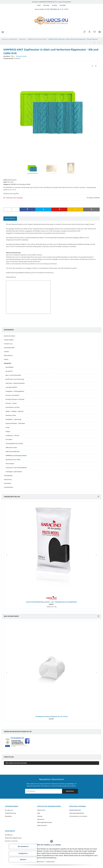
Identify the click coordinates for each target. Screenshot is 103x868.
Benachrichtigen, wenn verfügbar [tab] (44, 219)
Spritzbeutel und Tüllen (13, 460)
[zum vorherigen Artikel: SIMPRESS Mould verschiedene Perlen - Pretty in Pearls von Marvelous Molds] (94, 43)
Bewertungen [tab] (24, 219)
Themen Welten (9, 340)
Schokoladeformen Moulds (14, 444)
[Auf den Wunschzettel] (96, 66)
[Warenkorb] (100, 32)
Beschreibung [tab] (10, 219)
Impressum (41, 862)
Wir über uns (9, 810)
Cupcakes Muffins (11, 387)
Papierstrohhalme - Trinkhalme (15, 423)
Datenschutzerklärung (59, 784)
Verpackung (8, 480)
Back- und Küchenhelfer (13, 375)
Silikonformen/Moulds (13, 452)
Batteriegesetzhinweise (45, 823)
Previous (6, 555)
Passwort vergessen (11, 841)
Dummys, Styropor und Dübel (15, 399)
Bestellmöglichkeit (75, 810)
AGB (38, 813)
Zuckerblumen (9, 487)
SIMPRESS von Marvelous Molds (20, 184)
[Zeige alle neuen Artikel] (98, 616)
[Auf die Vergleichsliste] (92, 66)
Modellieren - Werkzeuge (13, 419)
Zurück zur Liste (6, 39)
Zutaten (6, 352)
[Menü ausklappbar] (3, 32)
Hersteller (63, 5)
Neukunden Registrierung (13, 838)
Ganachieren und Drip (13, 407)
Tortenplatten (8, 476)
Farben (6, 359)
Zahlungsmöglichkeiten (77, 813)
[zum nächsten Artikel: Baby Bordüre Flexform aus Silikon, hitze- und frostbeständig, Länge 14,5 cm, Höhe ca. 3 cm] (99, 43)
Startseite (46, 5)
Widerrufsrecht (42, 826)
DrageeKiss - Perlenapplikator (15, 391)
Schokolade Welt (9, 348)
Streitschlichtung (11, 813)
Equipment (8, 363)
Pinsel (7, 428)
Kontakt (55, 5)
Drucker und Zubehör (12, 395)
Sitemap (40, 816)
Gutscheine (8, 483)
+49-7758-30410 (52, 9)
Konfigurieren (23, 853)
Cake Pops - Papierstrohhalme (15, 383)
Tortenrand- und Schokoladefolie (16, 468)
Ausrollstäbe (10, 367)
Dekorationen (8, 356)
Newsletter (8, 816)
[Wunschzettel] (95, 32)
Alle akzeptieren (23, 846)
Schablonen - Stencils (12, 436)
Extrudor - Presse (11, 403)
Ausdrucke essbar (10, 336)
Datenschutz (51, 862)
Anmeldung (9, 835)
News (39, 5)
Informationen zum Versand (78, 816)
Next (97, 555)
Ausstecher (9, 371)
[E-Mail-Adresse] (44, 791)
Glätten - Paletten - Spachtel (15, 411)
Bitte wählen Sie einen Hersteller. (16, 763)
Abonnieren (70, 791)
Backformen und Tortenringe (15, 379)
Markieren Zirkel (11, 415)
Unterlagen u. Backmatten (14, 472)
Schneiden (9, 440)
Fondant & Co (8, 344)
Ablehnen (23, 860)
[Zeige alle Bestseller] (98, 497)
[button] (84, 32)
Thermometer (10, 464)
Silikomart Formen (11, 448)
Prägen (8, 432)
